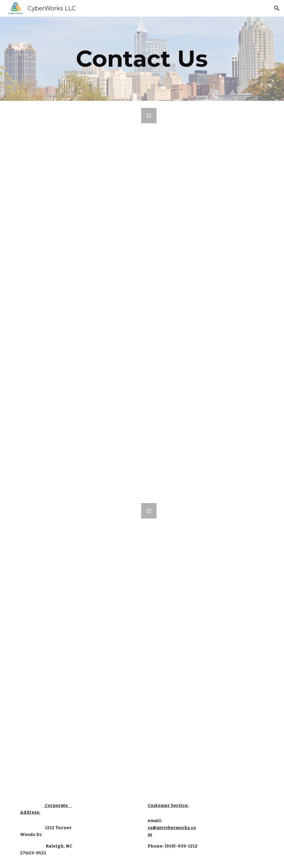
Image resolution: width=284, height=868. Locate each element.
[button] (277, 8)
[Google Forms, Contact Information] (89, 298)
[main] (142, 59)
